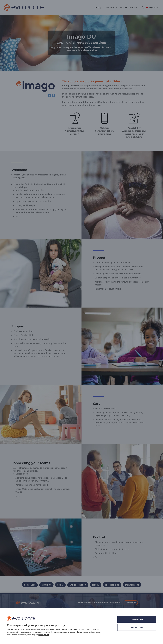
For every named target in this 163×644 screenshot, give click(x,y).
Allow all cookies (137, 619)
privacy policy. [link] (44, 635)
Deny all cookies (137, 627)
